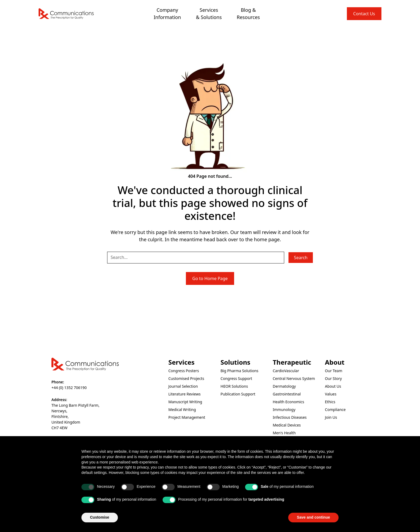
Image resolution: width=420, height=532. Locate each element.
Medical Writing (182, 410)
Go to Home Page (210, 278)
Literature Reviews (184, 394)
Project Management (187, 417)
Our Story (333, 378)
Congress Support (236, 378)
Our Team (334, 371)
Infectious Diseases (290, 417)
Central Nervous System (294, 378)
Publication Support (238, 394)
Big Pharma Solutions (239, 371)
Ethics (330, 402)
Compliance (335, 410)
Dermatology (284, 386)
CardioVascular (286, 371)
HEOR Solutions (234, 386)
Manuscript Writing (185, 402)
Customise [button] (100, 517)
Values (331, 394)
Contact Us (364, 14)
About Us (333, 386)
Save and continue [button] (313, 517)
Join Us (331, 417)
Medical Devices (287, 425)
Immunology (284, 410)
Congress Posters (183, 371)
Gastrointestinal (287, 394)
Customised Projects (186, 378)
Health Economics (288, 402)
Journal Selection (183, 386)
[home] (66, 14)
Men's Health (284, 433)
